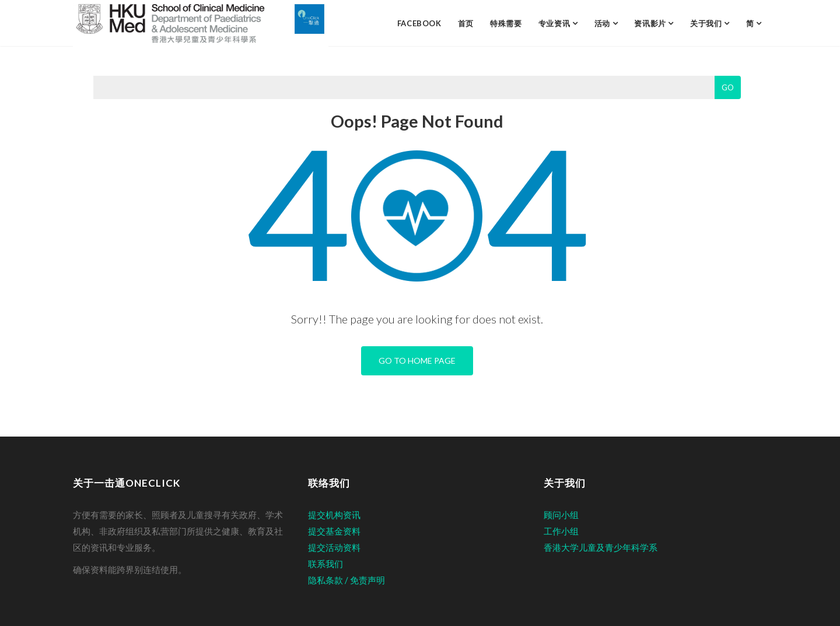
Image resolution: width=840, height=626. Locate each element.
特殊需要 (506, 23)
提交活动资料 (334, 547)
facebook (419, 23)
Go (728, 87)
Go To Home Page (417, 361)
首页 (466, 23)
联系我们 (325, 564)
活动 (603, 23)
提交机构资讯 (334, 515)
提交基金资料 (334, 531)
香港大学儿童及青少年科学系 (601, 547)
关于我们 (707, 23)
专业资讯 (555, 23)
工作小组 (561, 531)
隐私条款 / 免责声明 (346, 580)
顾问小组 (561, 515)
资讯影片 (651, 23)
